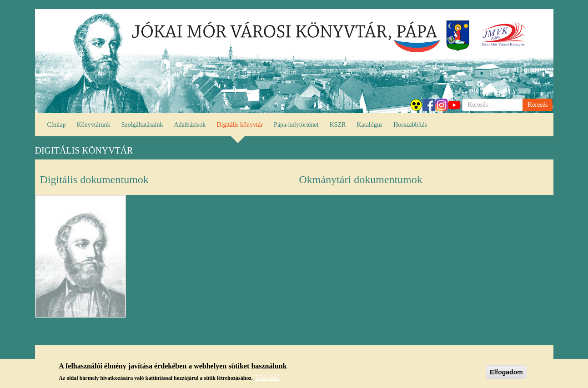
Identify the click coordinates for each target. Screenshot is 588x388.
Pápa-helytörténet (296, 125)
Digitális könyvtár (240, 125)
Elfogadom (506, 372)
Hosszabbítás (410, 125)
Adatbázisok (190, 125)
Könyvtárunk (94, 125)
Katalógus (369, 125)
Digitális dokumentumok (94, 179)
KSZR (338, 125)
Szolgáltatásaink (142, 125)
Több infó (267, 378)
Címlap (57, 125)
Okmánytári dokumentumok (361, 179)
